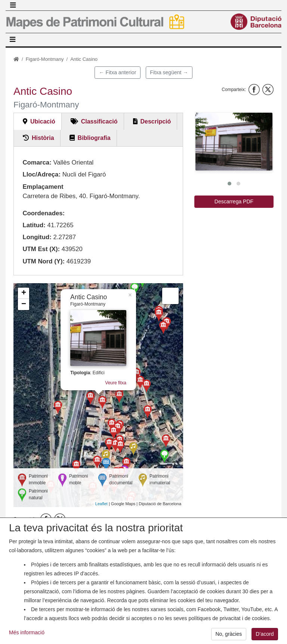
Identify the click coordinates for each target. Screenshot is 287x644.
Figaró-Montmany (45, 59)
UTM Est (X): (41, 249)
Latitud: (34, 225)
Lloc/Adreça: (41, 174)
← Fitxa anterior (118, 72)
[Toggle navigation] (13, 5)
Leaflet (101, 504)
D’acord (265, 635)
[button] (234, 142)
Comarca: (37, 162)
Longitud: (37, 237)
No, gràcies (229, 635)
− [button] (24, 304)
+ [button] (24, 293)
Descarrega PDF (234, 201)
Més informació (27, 634)
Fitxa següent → (169, 72)
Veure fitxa (116, 383)
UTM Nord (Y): (44, 261)
